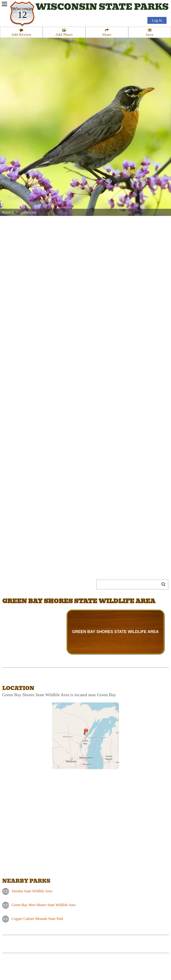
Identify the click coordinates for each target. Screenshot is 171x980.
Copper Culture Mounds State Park (37, 919)
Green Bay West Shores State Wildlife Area (44, 905)
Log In (157, 20)
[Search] (130, 584)
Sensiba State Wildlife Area (32, 891)
